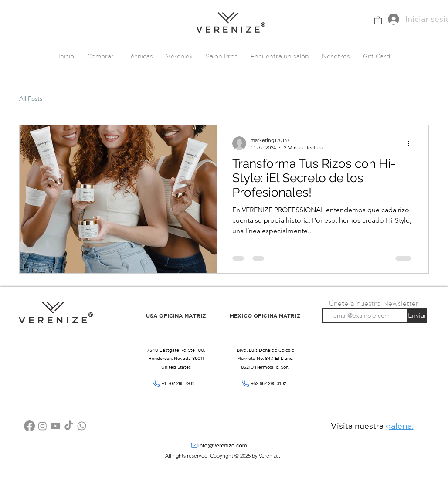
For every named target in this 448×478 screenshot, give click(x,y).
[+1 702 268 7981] (176, 384)
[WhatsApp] (82, 426)
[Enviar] (417, 315)
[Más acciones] (411, 143)
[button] (378, 20)
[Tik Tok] (69, 426)
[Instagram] (42, 426)
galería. (400, 426)
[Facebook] (29, 426)
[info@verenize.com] (224, 446)
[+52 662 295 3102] (265, 384)
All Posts (31, 98)
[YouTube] (56, 426)
